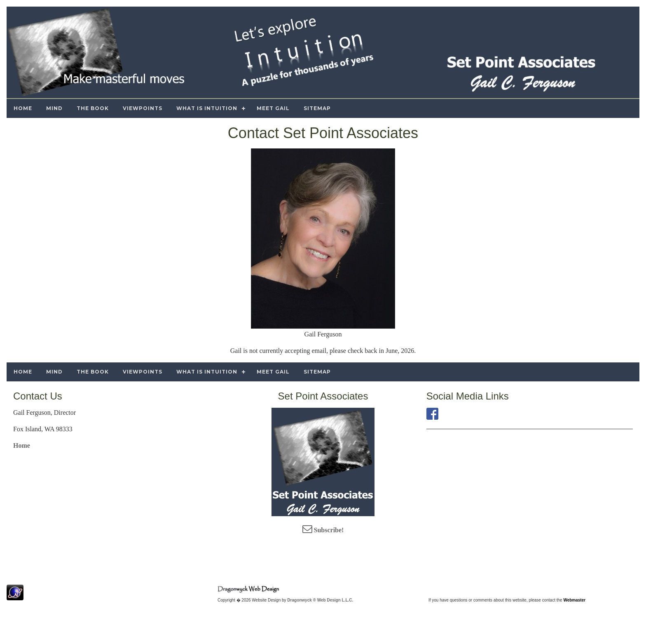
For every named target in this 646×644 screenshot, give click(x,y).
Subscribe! (323, 530)
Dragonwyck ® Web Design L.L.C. (320, 600)
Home (22, 445)
